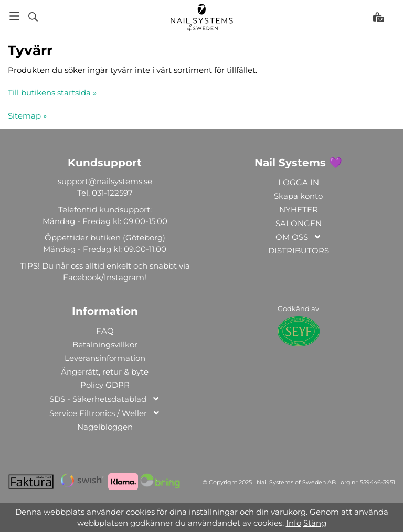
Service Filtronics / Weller (105, 414)
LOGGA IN (299, 182)
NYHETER (299, 210)
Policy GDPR (105, 385)
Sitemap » (27, 116)
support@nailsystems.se (105, 181)
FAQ (105, 331)
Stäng (315, 523)
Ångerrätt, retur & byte (105, 372)
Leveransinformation (105, 358)
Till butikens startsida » (52, 93)
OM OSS (299, 237)
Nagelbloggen (105, 427)
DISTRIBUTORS (299, 251)
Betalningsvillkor (105, 344)
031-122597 (112, 193)
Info (294, 523)
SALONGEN (299, 223)
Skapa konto (298, 196)
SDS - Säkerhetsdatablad (105, 400)
